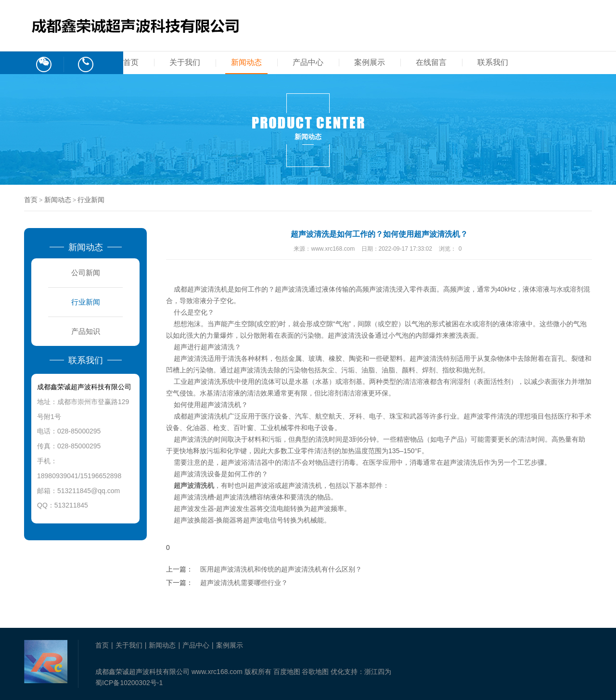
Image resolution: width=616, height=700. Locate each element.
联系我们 (493, 62)
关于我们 (185, 62)
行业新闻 (91, 200)
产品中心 (308, 62)
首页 (131, 62)
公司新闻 (86, 273)
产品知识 (86, 331)
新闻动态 (246, 62)
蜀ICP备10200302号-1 (129, 683)
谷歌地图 (315, 672)
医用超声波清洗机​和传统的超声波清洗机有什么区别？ (281, 569)
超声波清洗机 (221, 405)
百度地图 (287, 672)
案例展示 (370, 62)
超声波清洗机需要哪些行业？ (244, 583)
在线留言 (431, 62)
